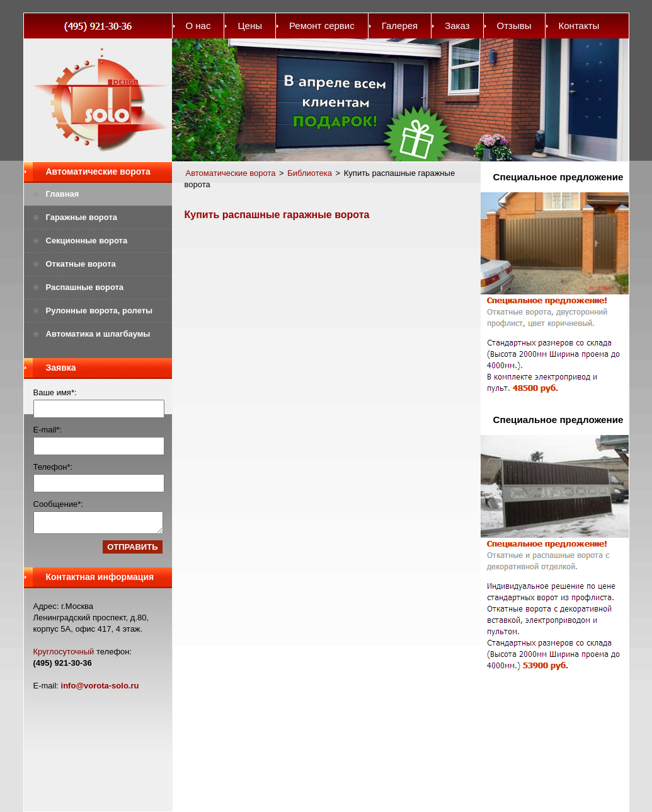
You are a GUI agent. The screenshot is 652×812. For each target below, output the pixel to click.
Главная (63, 194)
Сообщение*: (58, 504)
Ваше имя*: (55, 392)
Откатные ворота (81, 264)
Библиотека (310, 173)
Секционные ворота (87, 241)
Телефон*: (53, 467)
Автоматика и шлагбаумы (98, 334)
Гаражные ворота (82, 217)
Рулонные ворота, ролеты (100, 310)
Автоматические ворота (98, 171)
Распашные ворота (85, 287)
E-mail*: (48, 430)
